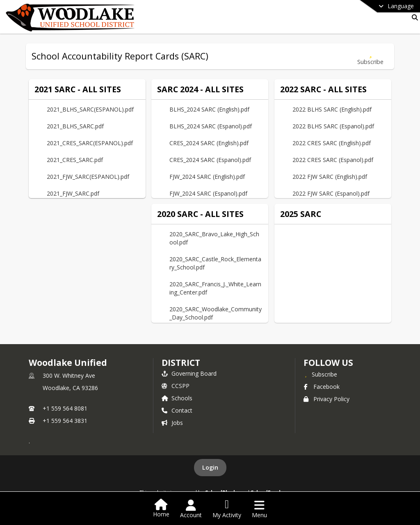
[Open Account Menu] (191, 509)
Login (210, 467)
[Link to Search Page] (413, 17)
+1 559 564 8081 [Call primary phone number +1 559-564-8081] (65, 408)
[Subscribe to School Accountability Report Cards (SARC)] (370, 56)
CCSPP (176, 386)
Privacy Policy (326, 399)
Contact (177, 410)
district (181, 363)
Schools (177, 398)
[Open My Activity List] (227, 509)
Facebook (322, 387)
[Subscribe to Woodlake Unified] (320, 374)
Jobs (172, 423)
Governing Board (189, 373)
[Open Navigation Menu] (259, 509)
